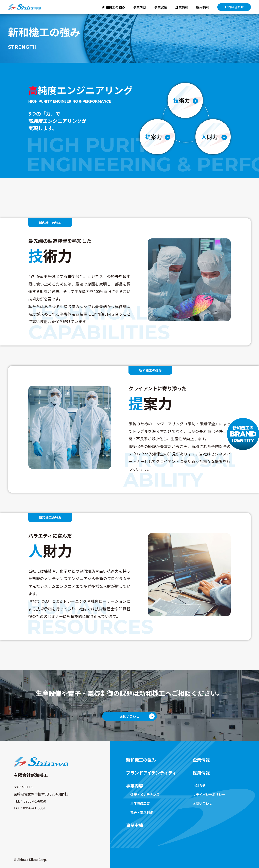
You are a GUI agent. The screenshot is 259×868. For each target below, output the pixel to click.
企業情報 (182, 7)
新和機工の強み (114, 7)
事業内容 (140, 7)
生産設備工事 (140, 803)
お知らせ (199, 786)
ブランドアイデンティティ (151, 773)
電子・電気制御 (142, 812)
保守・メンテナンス (145, 794)
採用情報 (203, 7)
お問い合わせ (234, 7)
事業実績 (161, 7)
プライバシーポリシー (209, 794)
